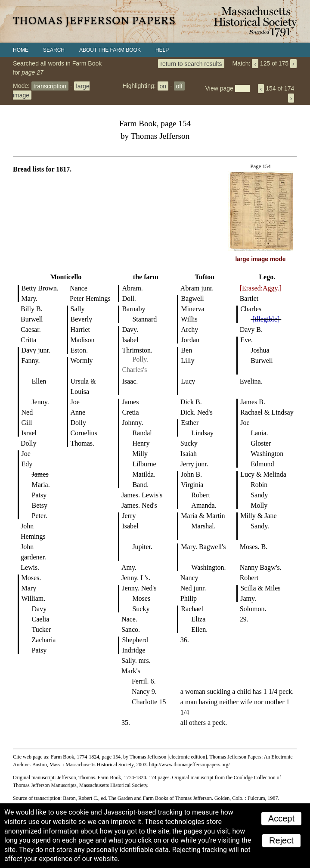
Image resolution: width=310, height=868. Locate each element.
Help (162, 50)
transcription (50, 86)
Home (21, 50)
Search (54, 50)
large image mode (261, 259)
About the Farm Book (110, 50)
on (163, 86)
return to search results (191, 63)
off (179, 86)
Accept (281, 818)
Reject (281, 840)
